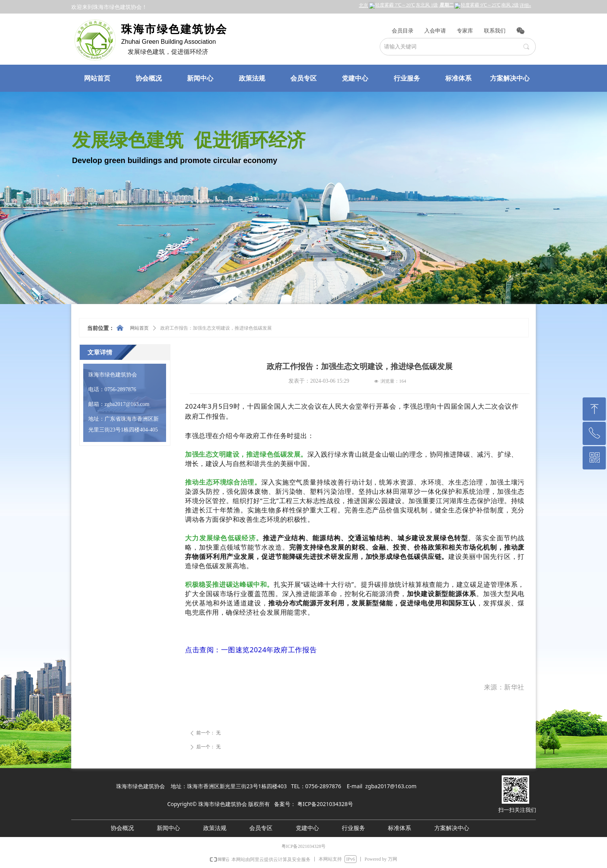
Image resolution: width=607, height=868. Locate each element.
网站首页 (139, 328)
